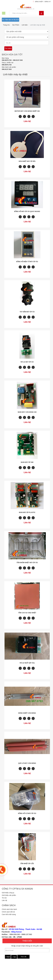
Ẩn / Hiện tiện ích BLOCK (11, 20)
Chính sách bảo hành (9, 909)
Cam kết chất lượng (9, 914)
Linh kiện (25, 25)
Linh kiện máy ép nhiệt (38, 25)
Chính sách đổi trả (8, 912)
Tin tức (4, 898)
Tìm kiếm (8, 48)
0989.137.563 (27, 934)
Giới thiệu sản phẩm (9, 895)
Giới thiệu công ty (8, 893)
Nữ (14, 957)
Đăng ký (48, 2)
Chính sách (9, 905)
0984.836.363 (15, 934)
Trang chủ (6, 25)
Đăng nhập (39, 2)
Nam (8, 957)
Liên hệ (4, 900)
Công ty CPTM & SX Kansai (17, 889)
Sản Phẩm (16, 25)
